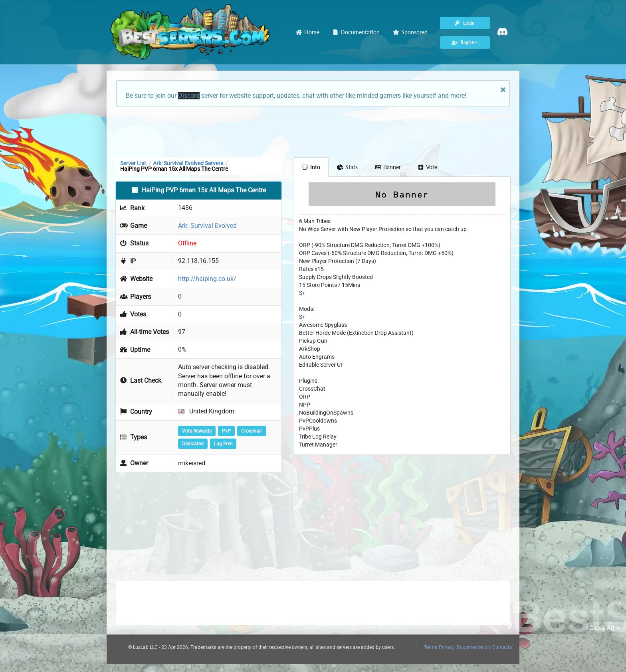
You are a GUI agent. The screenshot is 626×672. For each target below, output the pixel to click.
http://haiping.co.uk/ (207, 279)
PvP (226, 431)
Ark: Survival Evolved (207, 226)
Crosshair (252, 431)
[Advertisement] (313, 131)
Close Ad (606, 628)
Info (311, 167)
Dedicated (193, 444)
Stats (348, 167)
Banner (388, 167)
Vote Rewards (197, 431)
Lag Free (223, 444)
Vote (428, 167)
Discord (189, 96)
